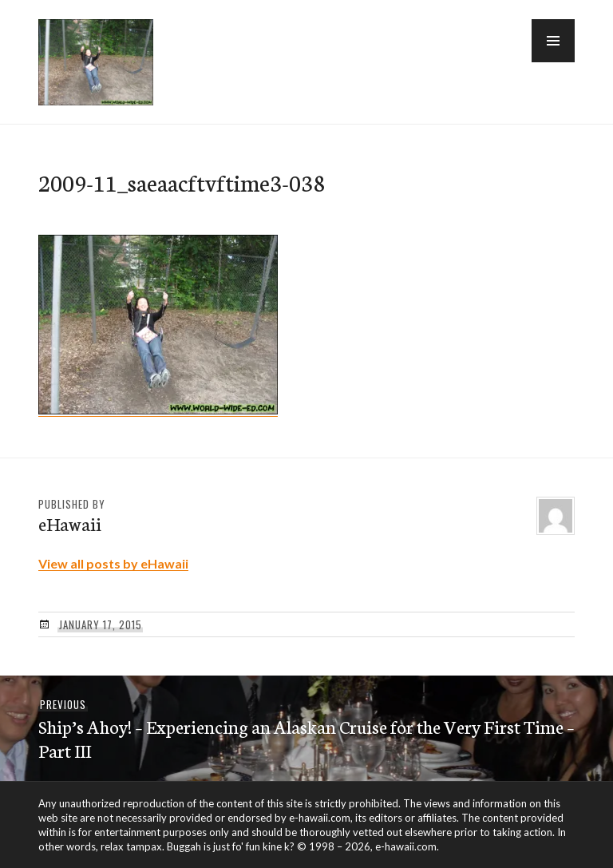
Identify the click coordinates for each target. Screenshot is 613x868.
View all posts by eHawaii (113, 563)
